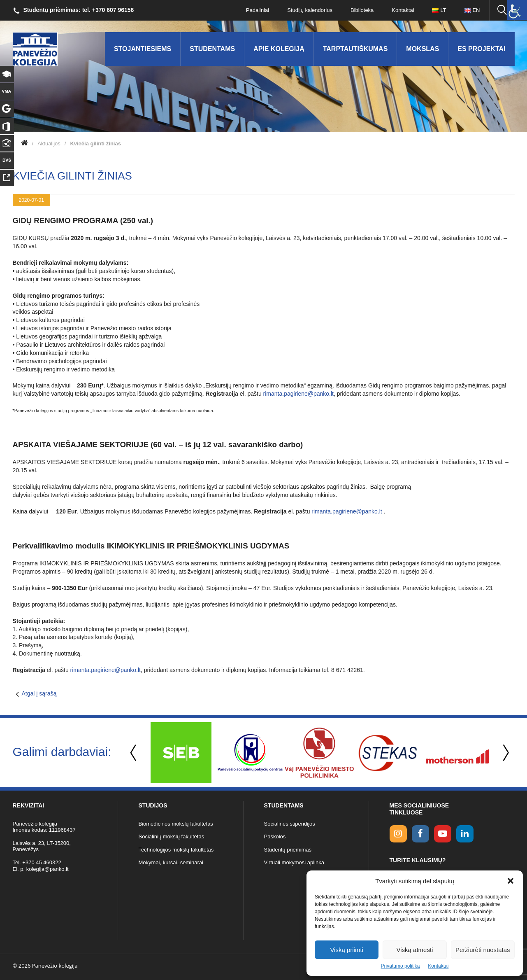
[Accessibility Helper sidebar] (517, 10)
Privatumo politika (400, 966)
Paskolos (275, 836)
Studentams (212, 49)
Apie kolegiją (279, 49)
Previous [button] (134, 753)
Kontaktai (438, 966)
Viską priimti (347, 950)
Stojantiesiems (143, 49)
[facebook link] (420, 834)
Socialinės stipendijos (290, 824)
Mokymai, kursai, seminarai (171, 862)
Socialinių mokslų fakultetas (172, 836)
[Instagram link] (398, 834)
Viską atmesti (415, 950)
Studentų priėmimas (288, 850)
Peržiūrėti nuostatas (483, 950)
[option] (181, 753)
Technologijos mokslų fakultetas (176, 850)
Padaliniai (258, 10)
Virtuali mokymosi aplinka (294, 862)
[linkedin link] (465, 834)
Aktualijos (49, 143)
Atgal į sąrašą (39, 693)
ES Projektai (481, 49)
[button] (511, 881)
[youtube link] (443, 834)
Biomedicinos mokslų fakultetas (176, 824)
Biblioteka (362, 10)
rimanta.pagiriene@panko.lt (298, 394)
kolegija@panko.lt (48, 869)
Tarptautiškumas (355, 49)
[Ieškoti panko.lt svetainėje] (502, 10)
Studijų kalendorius (310, 10)
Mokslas (423, 49)
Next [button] (504, 753)
